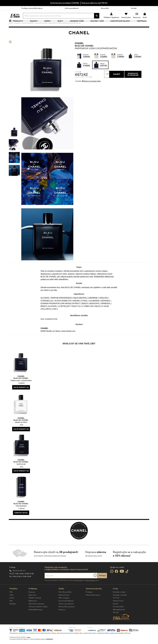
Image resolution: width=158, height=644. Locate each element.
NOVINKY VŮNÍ (98, 25)
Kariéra (116, 611)
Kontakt (134, 8)
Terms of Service (91, 588)
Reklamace (33, 608)
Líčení (12, 605)
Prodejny (89, 599)
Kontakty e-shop (119, 599)
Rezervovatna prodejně (133, 82)
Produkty (19, 25)
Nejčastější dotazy (35, 617)
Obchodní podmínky (36, 611)
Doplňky (13, 611)
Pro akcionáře (118, 614)
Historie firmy (118, 608)
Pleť (11, 599)
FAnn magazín (64, 605)
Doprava (32, 599)
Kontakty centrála (120, 602)
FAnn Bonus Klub (65, 599)
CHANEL (79, 51)
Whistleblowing (119, 617)
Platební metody (35, 605)
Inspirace (143, 25)
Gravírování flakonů (66, 608)
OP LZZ (116, 620)
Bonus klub (105, 8)
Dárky (49, 25)
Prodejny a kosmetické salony (32, 8)
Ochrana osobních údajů (38, 614)
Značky (35, 25)
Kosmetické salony (122, 25)
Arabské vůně (78, 25)
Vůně (12, 602)
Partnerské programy (67, 614)
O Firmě (116, 605)
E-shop (12, 575)
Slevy (62, 25)
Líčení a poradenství (72, 8)
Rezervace (32, 602)
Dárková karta (64, 602)
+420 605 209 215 (19, 578)
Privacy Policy (79, 588)
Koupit (117, 82)
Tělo (11, 608)
